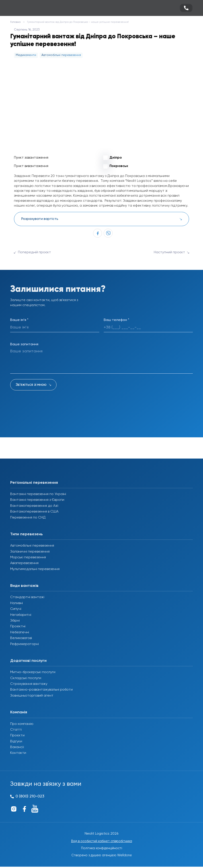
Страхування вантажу (29, 684)
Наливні (17, 603)
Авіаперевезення (24, 563)
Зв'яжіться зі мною (31, 385)
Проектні (18, 626)
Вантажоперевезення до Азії (34, 506)
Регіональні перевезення (34, 483)
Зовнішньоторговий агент (32, 696)
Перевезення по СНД (28, 518)
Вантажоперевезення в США (34, 512)
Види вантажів (24, 586)
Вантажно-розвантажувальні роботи (41, 690)
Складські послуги (26, 678)
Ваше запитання (24, 344)
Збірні (15, 621)
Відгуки (16, 741)
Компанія (19, 712)
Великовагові (21, 638)
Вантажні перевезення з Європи (37, 500)
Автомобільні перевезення (32, 546)
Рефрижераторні (24, 644)
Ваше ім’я (19, 320)
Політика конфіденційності (102, 849)
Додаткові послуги (28, 661)
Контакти (18, 753)
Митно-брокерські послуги (33, 672)
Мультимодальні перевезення (35, 569)
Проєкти (17, 735)
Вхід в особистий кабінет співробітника (101, 841)
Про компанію (22, 724)
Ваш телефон (116, 320)
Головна (15, 22)
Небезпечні (20, 632)
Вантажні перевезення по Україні (38, 494)
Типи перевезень (26, 534)
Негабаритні (21, 615)
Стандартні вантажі (27, 597)
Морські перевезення (28, 557)
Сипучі (16, 609)
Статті (16, 730)
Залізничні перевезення (30, 552)
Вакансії (17, 747)
